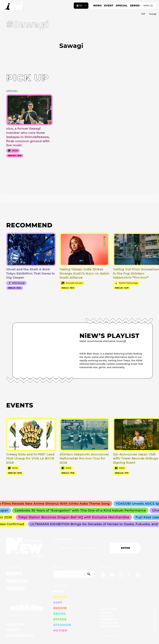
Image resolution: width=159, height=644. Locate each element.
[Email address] (82, 548)
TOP (143, 14)
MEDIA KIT (107, 616)
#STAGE (60, 619)
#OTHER (60, 630)
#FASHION (62, 625)
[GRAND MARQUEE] (27, 607)
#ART (58, 602)
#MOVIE (60, 608)
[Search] (74, 574)
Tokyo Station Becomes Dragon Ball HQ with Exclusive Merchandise (75, 517)
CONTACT (106, 613)
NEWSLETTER (62, 539)
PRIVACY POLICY (110, 626)
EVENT (109, 6)
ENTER (126, 548)
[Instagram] (121, 575)
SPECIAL (122, 6)
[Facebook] (138, 575)
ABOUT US (15, 624)
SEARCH (59, 567)
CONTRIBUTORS (20, 636)
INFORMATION (109, 619)
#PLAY (59, 591)
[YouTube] (112, 575)
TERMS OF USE (109, 623)
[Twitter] (129, 575)
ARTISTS (13, 630)
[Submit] (89, 574)
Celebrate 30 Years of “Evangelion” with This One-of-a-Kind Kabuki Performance (82, 510)
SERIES (135, 6)
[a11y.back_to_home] (13, 7)
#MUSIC (60, 597)
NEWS (98, 6)
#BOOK (60, 614)
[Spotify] (103, 575)
